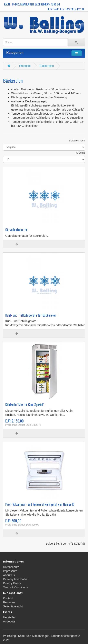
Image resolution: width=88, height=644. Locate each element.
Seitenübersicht (13, 606)
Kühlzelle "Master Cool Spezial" (25, 405)
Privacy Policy (12, 583)
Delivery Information (16, 579)
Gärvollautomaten (16, 230)
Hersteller (9, 617)
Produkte (25, 66)
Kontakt (8, 598)
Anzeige (81, 153)
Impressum (10, 571)
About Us (9, 575)
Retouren (9, 602)
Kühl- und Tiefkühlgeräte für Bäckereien (31, 315)
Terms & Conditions (15, 587)
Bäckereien (47, 66)
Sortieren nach (77, 141)
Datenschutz (11, 567)
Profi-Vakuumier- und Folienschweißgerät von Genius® (40, 504)
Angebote (9, 621)
